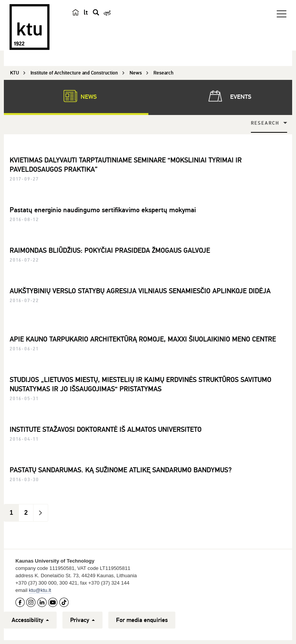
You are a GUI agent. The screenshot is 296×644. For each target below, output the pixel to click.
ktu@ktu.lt (40, 590)
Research (265, 123)
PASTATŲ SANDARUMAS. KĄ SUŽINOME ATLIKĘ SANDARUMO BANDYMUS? (121, 470)
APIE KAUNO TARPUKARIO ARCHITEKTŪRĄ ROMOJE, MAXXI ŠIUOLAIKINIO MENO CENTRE (143, 339)
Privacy (82, 620)
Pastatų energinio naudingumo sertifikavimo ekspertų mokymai (103, 210)
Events (228, 96)
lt (86, 12)
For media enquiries (142, 620)
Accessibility (30, 620)
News (76, 96)
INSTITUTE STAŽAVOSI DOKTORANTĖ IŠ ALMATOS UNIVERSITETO (106, 429)
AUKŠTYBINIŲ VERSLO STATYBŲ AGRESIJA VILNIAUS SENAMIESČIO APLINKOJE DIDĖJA (140, 291)
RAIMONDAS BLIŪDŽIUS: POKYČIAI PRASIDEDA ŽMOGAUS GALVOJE (110, 250)
